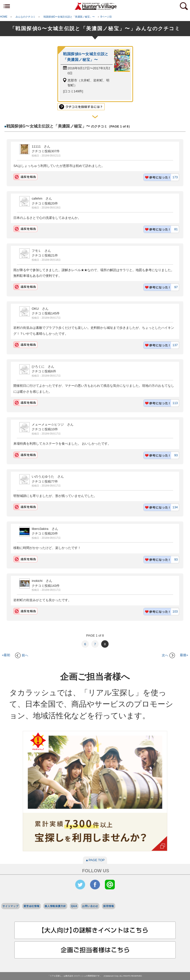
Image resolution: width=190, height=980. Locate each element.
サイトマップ (11, 906)
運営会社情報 (32, 906)
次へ (168, 655)
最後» (184, 655)
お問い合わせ (90, 906)
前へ (22, 655)
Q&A (74, 906)
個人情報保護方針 (55, 906)
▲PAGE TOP (95, 860)
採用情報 (108, 906)
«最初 (6, 655)
